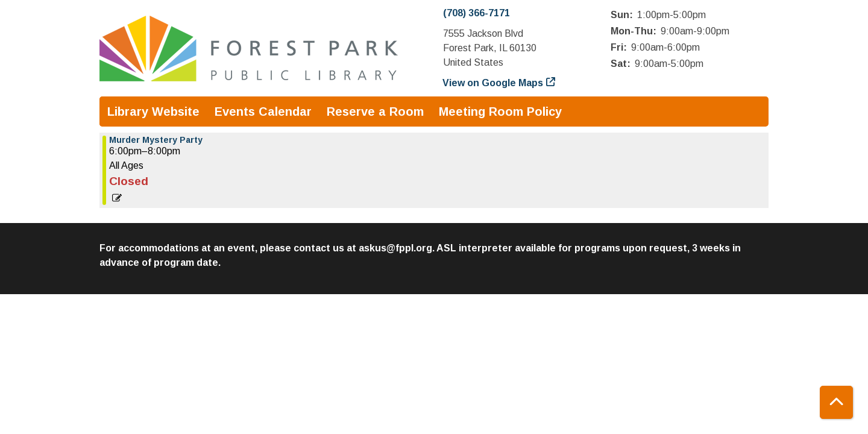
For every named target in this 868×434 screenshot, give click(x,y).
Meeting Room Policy (500, 112)
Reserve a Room (375, 112)
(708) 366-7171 (476, 13)
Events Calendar (263, 112)
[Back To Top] (836, 402)
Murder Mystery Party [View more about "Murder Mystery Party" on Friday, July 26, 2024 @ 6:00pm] (156, 140)
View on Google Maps (493, 83)
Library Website (153, 112)
